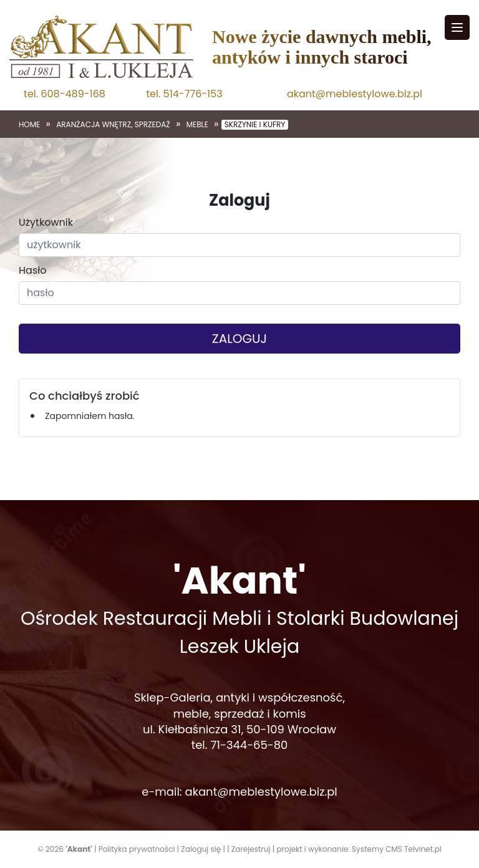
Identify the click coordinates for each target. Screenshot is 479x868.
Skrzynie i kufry (255, 125)
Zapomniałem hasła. (90, 416)
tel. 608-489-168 (65, 94)
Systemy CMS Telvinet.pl (397, 849)
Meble (197, 125)
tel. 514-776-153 (184, 94)
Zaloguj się (201, 849)
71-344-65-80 (249, 745)
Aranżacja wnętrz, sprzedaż (113, 125)
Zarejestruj (251, 849)
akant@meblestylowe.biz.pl (355, 94)
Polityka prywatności (137, 849)
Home (29, 125)
